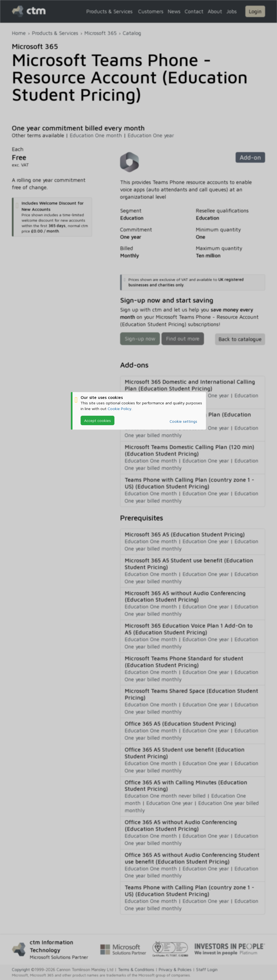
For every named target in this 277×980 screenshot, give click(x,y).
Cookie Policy (120, 409)
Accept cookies (98, 420)
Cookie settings (183, 421)
